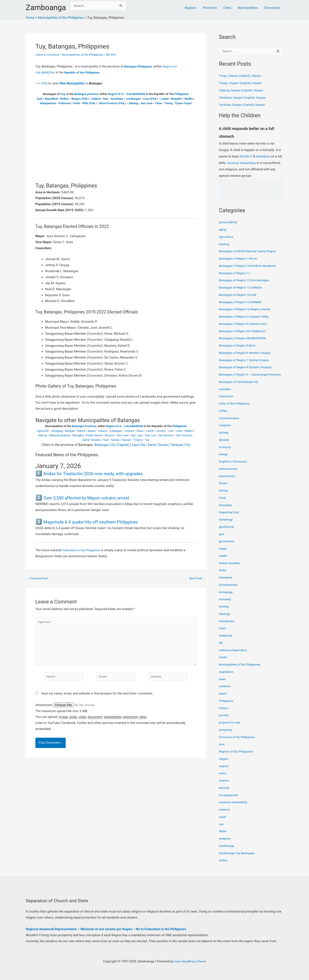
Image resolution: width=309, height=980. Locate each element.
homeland (226, 583)
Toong (168, 103)
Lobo (179, 431)
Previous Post (38, 578)
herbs (223, 575)
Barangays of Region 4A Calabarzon (245, 331)
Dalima (96, 99)
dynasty (224, 445)
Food (223, 503)
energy (224, 459)
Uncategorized (229, 800)
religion (224, 764)
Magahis (176, 99)
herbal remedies (230, 568)
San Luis (151, 435)
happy (223, 554)
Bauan (92, 431)
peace (223, 699)
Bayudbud (51, 99)
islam (223, 633)
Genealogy (226, 525)
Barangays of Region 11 (236, 273)
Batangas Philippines (139, 66)
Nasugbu (78, 435)
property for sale (231, 728)
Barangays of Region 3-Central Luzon (245, 324)
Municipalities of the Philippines (87, 55)
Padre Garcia (94, 435)
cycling (224, 438)
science (224, 786)
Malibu (189, 99)
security (225, 793)
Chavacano (272, 8)
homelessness (229, 590)
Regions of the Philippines (237, 757)
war (222, 829)
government (227, 546)
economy (225, 452)
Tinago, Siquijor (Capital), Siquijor (243, 83)
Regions (191, 8)
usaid (223, 822)
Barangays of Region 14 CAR (239, 295)
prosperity (226, 735)
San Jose (147, 103)
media (223, 662)
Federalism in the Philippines (83, 550)
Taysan (126, 440)
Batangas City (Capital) (112, 445)
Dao (106, 99)
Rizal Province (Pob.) (113, 103)
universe (225, 815)
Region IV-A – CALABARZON (126, 94)
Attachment (44, 710)
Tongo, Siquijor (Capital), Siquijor (242, 76)
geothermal (227, 532)
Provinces (210, 8)
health (223, 561)
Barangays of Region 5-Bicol (239, 346)
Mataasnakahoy (60, 435)
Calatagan (116, 431)
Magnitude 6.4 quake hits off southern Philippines (102, 522)
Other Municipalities (74, 83)
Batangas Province (84, 426)
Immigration (228, 626)
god (222, 539)
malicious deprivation (234, 655)
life (221, 648)
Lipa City (139, 445)
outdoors (225, 691)
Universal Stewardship (248, 163)
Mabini (189, 431)
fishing (224, 496)
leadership (226, 641)
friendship (226, 510)
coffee (223, 416)
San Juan (137, 435)
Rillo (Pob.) (90, 103)
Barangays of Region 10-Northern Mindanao (250, 266)
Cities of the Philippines (236, 409)
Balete (81, 431)
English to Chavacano (234, 467)
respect (224, 771)
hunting (224, 612)
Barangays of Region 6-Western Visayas (247, 353)
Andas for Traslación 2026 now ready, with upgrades (105, 473)
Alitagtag (57, 431)
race (222, 750)
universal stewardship (234, 808)
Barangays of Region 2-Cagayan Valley (246, 317)
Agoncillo (43, 431)
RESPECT (247, 157)
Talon (158, 103)
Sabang (133, 103)
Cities (227, 8)
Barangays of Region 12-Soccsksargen (246, 281)
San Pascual (184, 435)
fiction (223, 488)
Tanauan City (180, 445)
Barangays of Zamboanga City (240, 387)
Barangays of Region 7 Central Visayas (246, 360)
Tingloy (138, 440)
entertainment (229, 474)
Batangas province (86, 94)
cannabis (225, 394)
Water (223, 837)
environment (228, 481)
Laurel (150, 431)
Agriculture (227, 237)
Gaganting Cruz (230, 517)
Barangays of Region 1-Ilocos (240, 259)
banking (225, 244)
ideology (225, 619)
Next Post (197, 578)
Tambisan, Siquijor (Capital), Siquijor (245, 98)
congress (226, 430)
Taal (106, 440)
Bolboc (65, 99)
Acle (40, 99)
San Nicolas (166, 435)
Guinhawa (117, 99)
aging (223, 230)
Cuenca (130, 431)
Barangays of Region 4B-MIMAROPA (245, 339)
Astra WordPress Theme (190, 961)
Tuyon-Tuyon (183, 103)
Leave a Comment (48, 55)
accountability (229, 223)
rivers (223, 779)
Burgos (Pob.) (80, 99)
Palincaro (65, 103)
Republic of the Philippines (85, 72)
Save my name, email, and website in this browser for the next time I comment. (97, 699)
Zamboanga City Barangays (239, 858)
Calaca (103, 431)
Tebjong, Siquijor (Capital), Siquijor (243, 91)
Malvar (43, 435)
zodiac (224, 866)
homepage (226, 597)
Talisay (115, 440)
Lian (171, 431)
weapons (225, 844)
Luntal (164, 99)
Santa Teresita (92, 440)
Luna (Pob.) (151, 99)
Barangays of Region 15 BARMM (242, 302)
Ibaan (140, 431)
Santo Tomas (158, 445)
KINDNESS (265, 157)
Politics (224, 713)
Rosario (110, 435)
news (223, 684)
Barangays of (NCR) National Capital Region (250, 252)
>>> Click (42, 83)
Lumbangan (133, 99)
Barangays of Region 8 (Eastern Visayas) (248, 368)
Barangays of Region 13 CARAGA (242, 288)
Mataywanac (48, 103)
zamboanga (227, 851)
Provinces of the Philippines (239, 742)
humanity (226, 604)
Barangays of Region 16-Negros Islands (247, 310)
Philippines (182, 94)
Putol (76, 103)
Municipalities (248, 8)
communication (230, 423)
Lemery (161, 431)
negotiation (227, 677)
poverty (224, 720)
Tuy (63, 94)
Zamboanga (46, 8)
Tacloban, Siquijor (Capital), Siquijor (244, 105)
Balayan (70, 431)
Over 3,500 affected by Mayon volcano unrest (97, 498)
